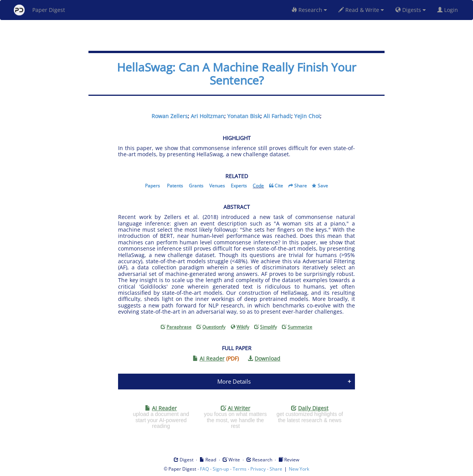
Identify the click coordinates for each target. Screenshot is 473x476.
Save (323, 186)
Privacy (258, 469)
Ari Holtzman (207, 116)
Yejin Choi (307, 116)
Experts (239, 186)
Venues (217, 186)
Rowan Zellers (170, 116)
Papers (152, 186)
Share (301, 186)
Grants (196, 186)
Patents (175, 186)
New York (299, 469)
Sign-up (221, 469)
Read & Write (361, 10)
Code (258, 186)
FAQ (204, 469)
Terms (240, 469)
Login (449, 10)
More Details (234, 381)
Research (309, 10)
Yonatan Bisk (244, 116)
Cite (279, 186)
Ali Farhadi (277, 116)
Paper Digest (39, 10)
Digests (411, 10)
